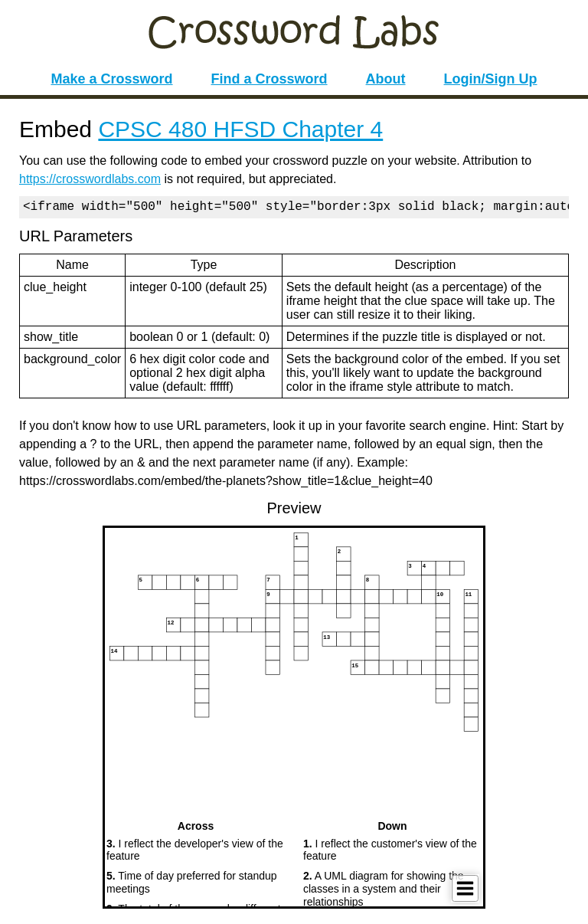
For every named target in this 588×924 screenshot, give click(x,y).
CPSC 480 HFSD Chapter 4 (240, 129)
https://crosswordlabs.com (90, 179)
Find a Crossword (269, 79)
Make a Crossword (111, 79)
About (386, 79)
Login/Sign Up (491, 79)
